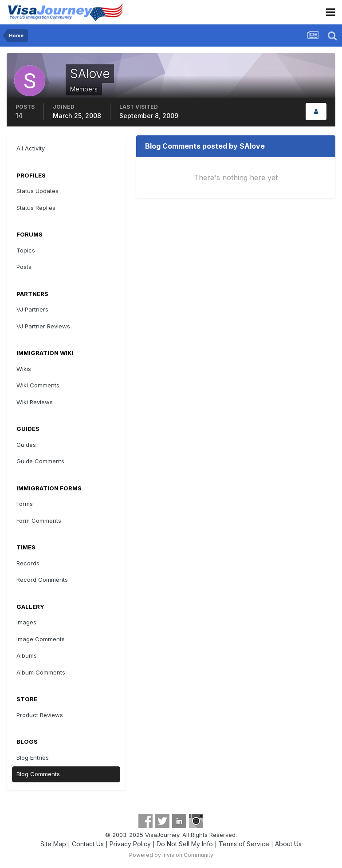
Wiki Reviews (35, 402)
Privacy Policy (130, 844)
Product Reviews (40, 715)
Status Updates (37, 191)
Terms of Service (244, 844)
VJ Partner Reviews (43, 326)
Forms (25, 504)
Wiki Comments (38, 385)
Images (26, 622)
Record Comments (42, 580)
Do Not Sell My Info (185, 844)
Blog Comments (38, 774)
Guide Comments (40, 461)
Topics (26, 250)
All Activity (31, 148)
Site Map (53, 844)
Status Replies (36, 208)
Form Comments (39, 521)
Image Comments (41, 639)
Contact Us (88, 844)
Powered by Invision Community (171, 855)
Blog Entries (33, 758)
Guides (26, 445)
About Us (288, 844)
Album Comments (41, 672)
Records (28, 563)
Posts (24, 267)
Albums (27, 655)
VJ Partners (32, 309)
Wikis (24, 369)
